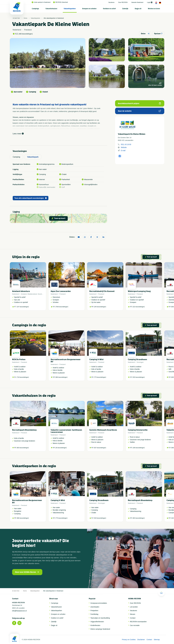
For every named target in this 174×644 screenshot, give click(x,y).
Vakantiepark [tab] (33, 157)
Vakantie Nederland (137, 2)
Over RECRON (123, 2)
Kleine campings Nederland (100, 629)
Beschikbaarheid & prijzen (139, 104)
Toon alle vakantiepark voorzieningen (31, 198)
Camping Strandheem (137, 359)
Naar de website (139, 111)
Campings (35, 9)
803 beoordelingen (23, 448)
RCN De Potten (19, 359)
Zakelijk (125, 9)
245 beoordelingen (100, 307)
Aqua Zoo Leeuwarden (61, 291)
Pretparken (94, 611)
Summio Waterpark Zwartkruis (103, 430)
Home (26, 18)
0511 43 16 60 (126, 144)
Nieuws (133, 614)
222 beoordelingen (139, 307)
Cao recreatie (135, 625)
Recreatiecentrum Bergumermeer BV (66, 361)
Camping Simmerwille (138, 430)
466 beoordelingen (26, 34)
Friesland (62, 294)
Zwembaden (95, 607)
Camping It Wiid (96, 359)
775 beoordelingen (100, 377)
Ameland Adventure (21, 291)
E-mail (123, 150)
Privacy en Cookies (129, 640)
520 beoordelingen (139, 377)
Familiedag (94, 614)
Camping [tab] (16, 157)
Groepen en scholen (89, 9)
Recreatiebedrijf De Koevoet (102, 291)
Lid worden (134, 607)
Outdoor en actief (109, 9)
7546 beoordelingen (62, 307)
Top (161, 593)
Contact (133, 618)
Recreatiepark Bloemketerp (24, 430)
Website (124, 147)
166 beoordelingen (139, 448)
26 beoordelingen (61, 448)
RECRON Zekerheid (61, 2)
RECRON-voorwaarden (138, 622)
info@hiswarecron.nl (19, 611)
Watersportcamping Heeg (139, 291)
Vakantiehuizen (51, 9)
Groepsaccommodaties (99, 603)
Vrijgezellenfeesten (97, 622)
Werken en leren (154, 9)
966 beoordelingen (61, 377)
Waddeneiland (32, 294)
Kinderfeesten (95, 625)
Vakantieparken (70, 9)
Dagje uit (138, 9)
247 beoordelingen (23, 307)
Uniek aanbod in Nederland (41, 2)
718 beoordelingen (23, 377)
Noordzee (41, 294)
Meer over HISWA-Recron (27, 572)
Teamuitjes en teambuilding (100, 618)
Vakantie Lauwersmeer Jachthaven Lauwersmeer (66, 431)
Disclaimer (141, 640)
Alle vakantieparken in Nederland (54, 18)
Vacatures (111, 2)
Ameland (24, 294)
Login (150, 2)
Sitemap (157, 640)
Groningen (140, 362)
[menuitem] (35, 9)
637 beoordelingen (100, 448)
